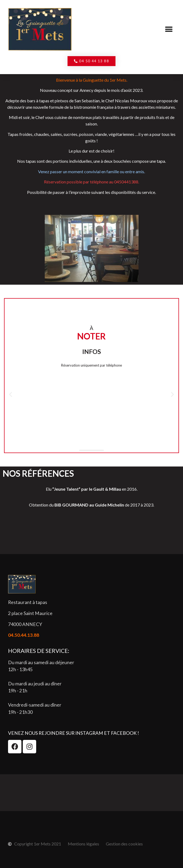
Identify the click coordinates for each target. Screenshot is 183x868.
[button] (169, 29)
